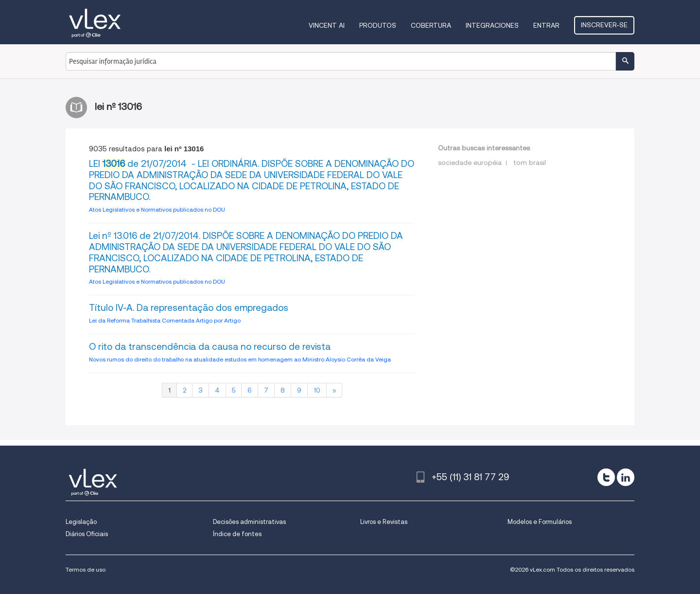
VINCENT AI (327, 25)
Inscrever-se (604, 25)
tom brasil (530, 162)
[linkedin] (626, 477)
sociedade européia (470, 162)
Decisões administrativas (249, 522)
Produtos (378, 25)
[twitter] (606, 477)
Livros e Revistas (384, 522)
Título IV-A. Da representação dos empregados (189, 308)
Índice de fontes (237, 534)
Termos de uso (86, 569)
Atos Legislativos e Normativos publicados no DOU (157, 209)
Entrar (546, 25)
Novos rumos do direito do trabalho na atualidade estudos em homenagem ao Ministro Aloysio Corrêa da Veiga (240, 359)
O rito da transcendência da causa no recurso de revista (210, 347)
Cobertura (431, 25)
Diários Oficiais (87, 534)
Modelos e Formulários (540, 522)
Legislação (81, 522)
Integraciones (492, 25)
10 (317, 390)
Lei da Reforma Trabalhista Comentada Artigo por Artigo (165, 320)
